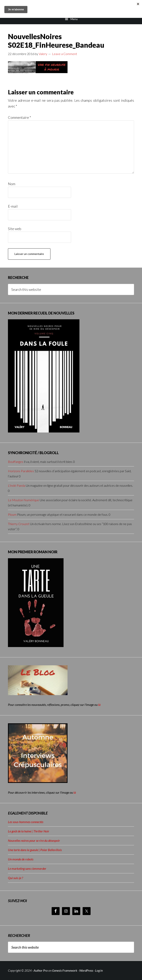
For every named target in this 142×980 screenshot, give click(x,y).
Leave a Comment (65, 54)
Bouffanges (16, 462)
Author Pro (41, 970)
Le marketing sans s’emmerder (27, 868)
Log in (99, 970)
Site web (15, 229)
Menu (74, 19)
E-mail (13, 206)
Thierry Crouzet (19, 524)
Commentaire (19, 117)
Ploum (12, 514)
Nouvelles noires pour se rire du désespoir (34, 840)
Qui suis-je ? (15, 878)
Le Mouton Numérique (24, 500)
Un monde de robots (21, 859)
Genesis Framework (65, 970)
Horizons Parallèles (21, 471)
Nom (12, 184)
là (99, 705)
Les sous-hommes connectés (26, 822)
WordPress (86, 970)
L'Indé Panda (17, 485)
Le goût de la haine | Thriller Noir (29, 831)
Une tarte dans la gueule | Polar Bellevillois (35, 850)
